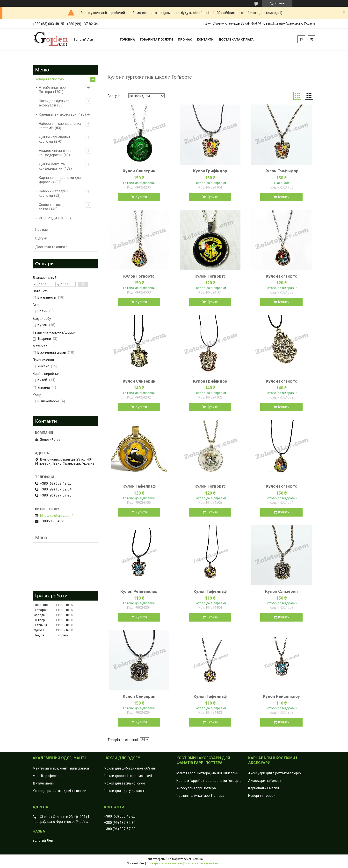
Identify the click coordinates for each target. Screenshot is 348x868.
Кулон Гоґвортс (139, 276)
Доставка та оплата (236, 39)
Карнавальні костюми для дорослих (60, 180)
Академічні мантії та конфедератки (55, 153)
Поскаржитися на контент (164, 863)
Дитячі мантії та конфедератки (52, 166)
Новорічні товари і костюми (53, 193)
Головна (127, 39)
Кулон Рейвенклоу (281, 696)
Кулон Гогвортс (210, 276)
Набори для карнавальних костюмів (60, 126)
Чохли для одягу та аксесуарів (54, 103)
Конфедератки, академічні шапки (59, 791)
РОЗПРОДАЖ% (51, 218)
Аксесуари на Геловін (265, 781)
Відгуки (41, 238)
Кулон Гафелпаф (139, 486)
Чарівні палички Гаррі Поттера (200, 796)
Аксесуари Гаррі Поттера (196, 788)
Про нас (185, 39)
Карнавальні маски (264, 788)
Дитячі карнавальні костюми (55, 139)
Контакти (205, 39)
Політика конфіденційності (203, 863)
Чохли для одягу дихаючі (124, 791)
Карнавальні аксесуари (58, 114)
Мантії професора (47, 776)
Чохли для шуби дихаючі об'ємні (130, 768)
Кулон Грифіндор (210, 171)
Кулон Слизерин (139, 171)
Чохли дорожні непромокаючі (128, 776)
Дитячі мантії (43, 783)
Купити (141, 197)
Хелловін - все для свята (54, 207)
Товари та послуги (156, 39)
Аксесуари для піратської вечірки (275, 773)
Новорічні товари (262, 796)
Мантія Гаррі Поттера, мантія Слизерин (207, 773)
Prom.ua (197, 859)
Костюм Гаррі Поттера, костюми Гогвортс (209, 781)
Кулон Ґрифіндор (281, 171)
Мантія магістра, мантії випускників (61, 768)
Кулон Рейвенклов (139, 591)
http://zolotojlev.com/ (57, 516)
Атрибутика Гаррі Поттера (53, 90)
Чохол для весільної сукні (125, 783)
